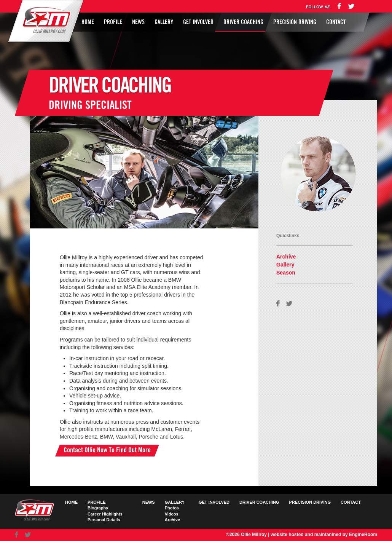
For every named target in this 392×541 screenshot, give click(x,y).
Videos (172, 514)
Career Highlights (105, 514)
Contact (336, 22)
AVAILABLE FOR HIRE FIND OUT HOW (295, 182)
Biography (98, 508)
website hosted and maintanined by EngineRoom (324, 535)
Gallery (164, 22)
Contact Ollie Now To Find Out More (107, 450)
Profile (113, 22)
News (138, 22)
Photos (172, 508)
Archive (286, 257)
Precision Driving (295, 22)
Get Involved (198, 22)
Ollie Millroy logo (45, 21)
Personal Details (104, 520)
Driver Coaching (243, 22)
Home (88, 22)
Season (286, 273)
